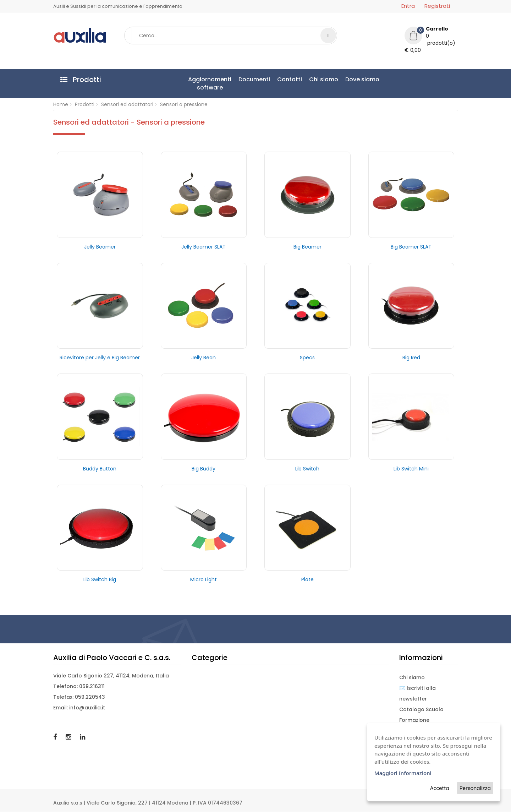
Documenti (254, 79)
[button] (431, 41)
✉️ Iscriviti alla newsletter (417, 694)
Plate (307, 580)
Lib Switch (307, 469)
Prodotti (85, 105)
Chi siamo (324, 79)
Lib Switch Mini (411, 469)
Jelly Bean (204, 358)
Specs (307, 358)
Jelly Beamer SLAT (204, 247)
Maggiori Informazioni (403, 773)
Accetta (440, 788)
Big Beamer (307, 247)
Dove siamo (362, 79)
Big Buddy (204, 469)
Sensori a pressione (184, 105)
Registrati (437, 6)
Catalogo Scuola (421, 710)
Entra (408, 6)
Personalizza (475, 788)
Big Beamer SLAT (411, 247)
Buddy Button (100, 469)
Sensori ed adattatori (127, 105)
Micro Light (204, 580)
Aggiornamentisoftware (210, 83)
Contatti (290, 79)
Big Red (411, 358)
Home (61, 105)
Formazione (414, 720)
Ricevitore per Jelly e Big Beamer (100, 358)
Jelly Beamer (100, 247)
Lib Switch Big (100, 580)
